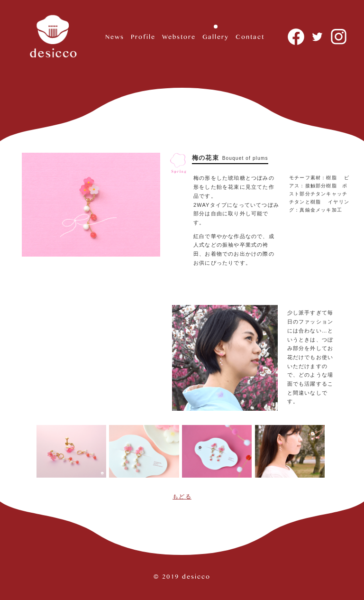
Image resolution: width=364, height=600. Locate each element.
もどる (182, 497)
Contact (250, 36)
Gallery (216, 36)
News (115, 36)
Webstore (179, 36)
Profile (143, 36)
